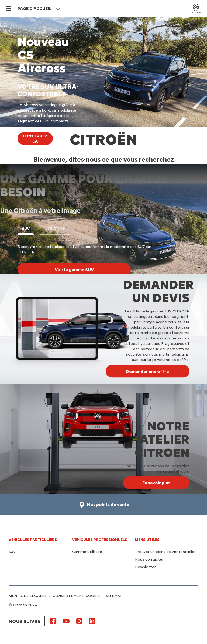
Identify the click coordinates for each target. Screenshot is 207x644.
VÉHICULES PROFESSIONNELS (100, 540)
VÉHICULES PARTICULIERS (33, 540)
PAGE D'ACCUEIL (34, 9)
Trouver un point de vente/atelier (165, 552)
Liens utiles (147, 540)
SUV (12, 552)
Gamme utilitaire (87, 552)
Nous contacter (149, 559)
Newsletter (145, 567)
